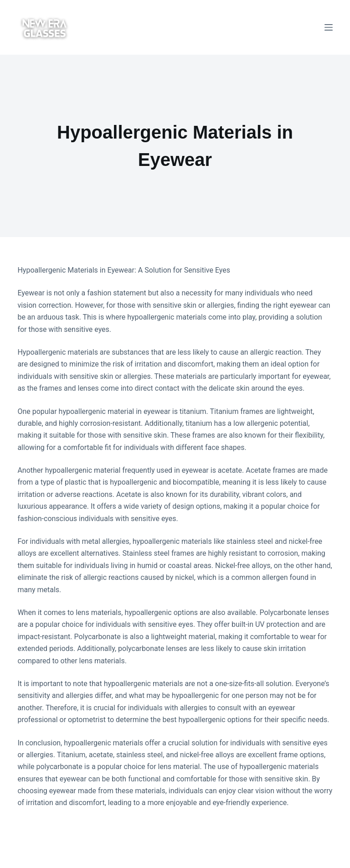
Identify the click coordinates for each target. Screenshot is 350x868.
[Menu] (329, 27)
